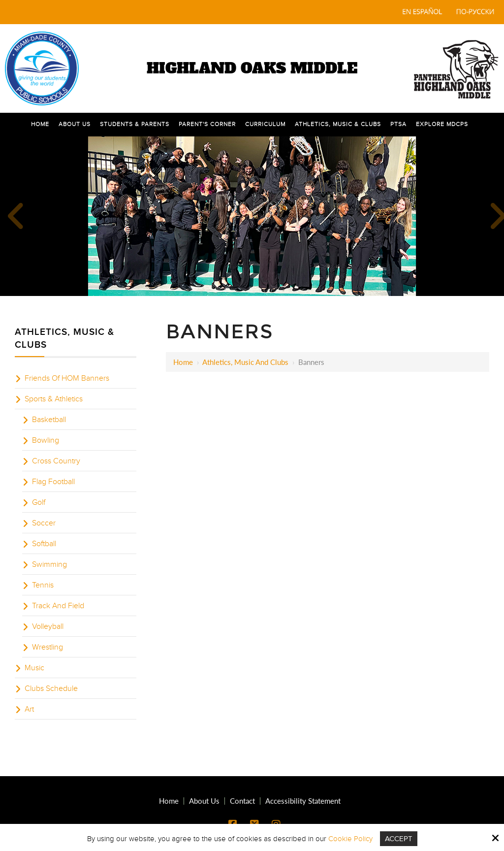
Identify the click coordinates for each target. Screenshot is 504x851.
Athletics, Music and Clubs (245, 362)
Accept (399, 839)
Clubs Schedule (51, 688)
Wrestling (47, 647)
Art (29, 709)
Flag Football (53, 482)
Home (183, 362)
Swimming (49, 564)
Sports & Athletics (54, 399)
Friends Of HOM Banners (67, 378)
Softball (44, 544)
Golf (39, 502)
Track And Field (58, 606)
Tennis (43, 585)
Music (34, 668)
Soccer (44, 523)
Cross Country (56, 461)
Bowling (46, 440)
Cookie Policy (350, 839)
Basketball (49, 420)
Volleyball (48, 626)
